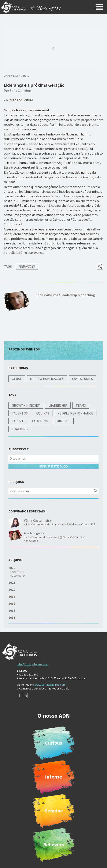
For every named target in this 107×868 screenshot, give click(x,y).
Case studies (82, 379)
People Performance (75, 413)
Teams (81, 405)
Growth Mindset (26, 405)
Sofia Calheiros (21, 91)
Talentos (20, 413)
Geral (25, 75)
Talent (18, 421)
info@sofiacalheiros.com (33, 664)
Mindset (63, 421)
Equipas (43, 413)
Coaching (40, 421)
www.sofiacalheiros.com (50, 685)
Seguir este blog (54, 466)
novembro (17, 575)
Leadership (58, 405)
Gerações (27, 266)
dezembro (17, 572)
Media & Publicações (47, 379)
